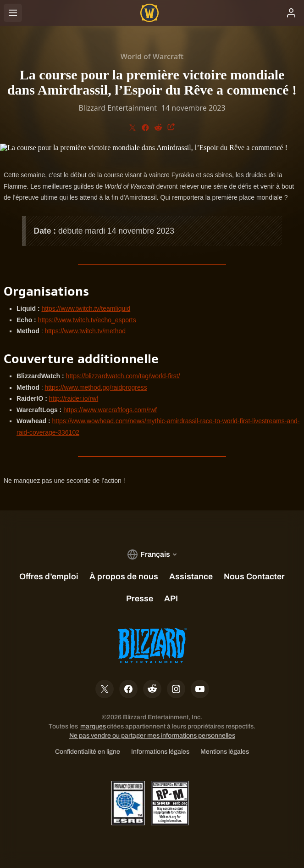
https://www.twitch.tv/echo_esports (87, 320)
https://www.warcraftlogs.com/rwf (110, 410)
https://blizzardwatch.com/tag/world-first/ (123, 376)
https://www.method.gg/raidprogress (96, 387)
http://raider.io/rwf (74, 398)
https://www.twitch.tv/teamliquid (86, 308)
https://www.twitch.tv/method (85, 331)
